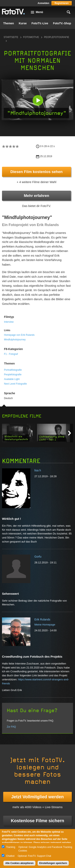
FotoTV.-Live (40, 23)
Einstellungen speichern (53, 863)
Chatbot (10, 856)
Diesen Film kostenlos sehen (36, 172)
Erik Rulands (42, 619)
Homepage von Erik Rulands (19, 335)
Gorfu (38, 557)
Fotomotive (31, 37)
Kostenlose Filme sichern (37, 821)
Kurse (23, 23)
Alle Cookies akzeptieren (19, 863)
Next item (69, 433)
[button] (38, 100)
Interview (9, 322)
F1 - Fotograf (11, 354)
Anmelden (43, 3)
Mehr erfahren (36, 196)
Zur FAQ (11, 727)
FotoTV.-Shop (62, 23)
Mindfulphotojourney (15, 340)
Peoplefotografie (13, 375)
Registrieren (62, 3)
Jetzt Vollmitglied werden (37, 797)
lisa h (38, 470)
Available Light (12, 379)
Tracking (11, 847)
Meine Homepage (45, 625)
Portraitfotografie (13, 370)
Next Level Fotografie (15, 384)
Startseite (11, 37)
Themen (9, 23)
